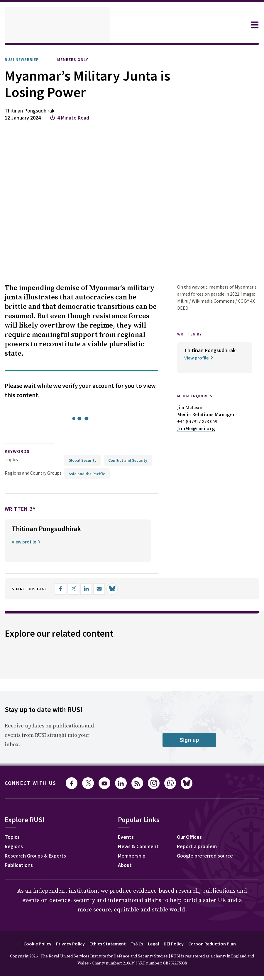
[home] (57, 25)
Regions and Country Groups (34, 445)
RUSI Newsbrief (24, 59)
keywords (20, 423)
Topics (11, 431)
